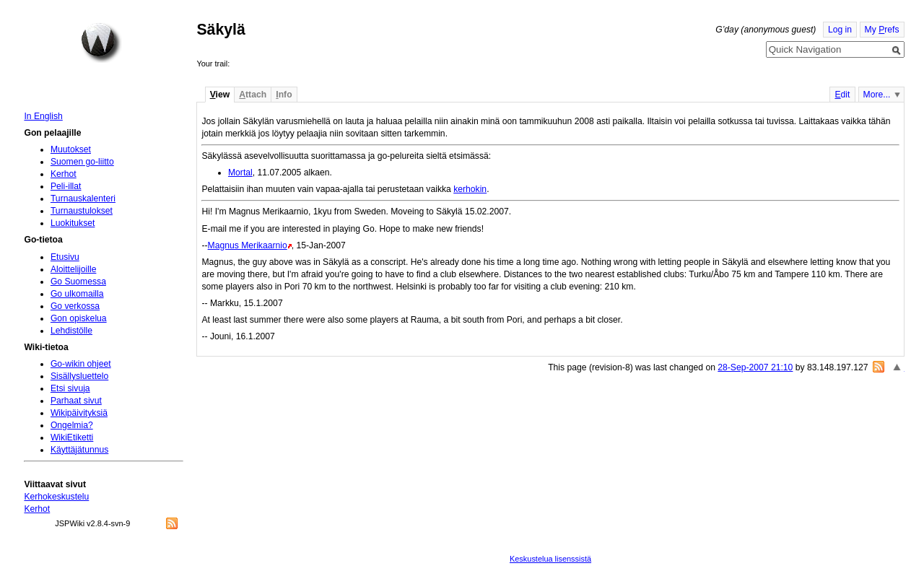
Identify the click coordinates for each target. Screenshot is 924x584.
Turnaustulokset (82, 211)
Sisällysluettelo (79, 376)
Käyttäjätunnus (79, 450)
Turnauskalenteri (83, 199)
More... (877, 95)
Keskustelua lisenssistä (550, 559)
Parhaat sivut (76, 401)
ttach (253, 95)
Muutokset (71, 149)
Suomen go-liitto (82, 162)
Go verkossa (75, 306)
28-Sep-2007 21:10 (755, 367)
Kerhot (64, 174)
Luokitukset (73, 223)
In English (43, 116)
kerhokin (470, 189)
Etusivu (65, 257)
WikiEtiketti (72, 437)
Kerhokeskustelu (56, 497)
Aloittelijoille (74, 269)
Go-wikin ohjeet (81, 364)
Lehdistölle (71, 331)
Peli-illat (66, 186)
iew (220, 95)
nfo (284, 95)
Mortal (240, 173)
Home (101, 43)
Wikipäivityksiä (79, 413)
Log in (840, 30)
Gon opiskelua (79, 318)
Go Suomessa (78, 282)
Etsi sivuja (70, 388)
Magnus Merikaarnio (248, 245)
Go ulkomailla (77, 294)
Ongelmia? (72, 425)
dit (842, 95)
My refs (882, 30)
